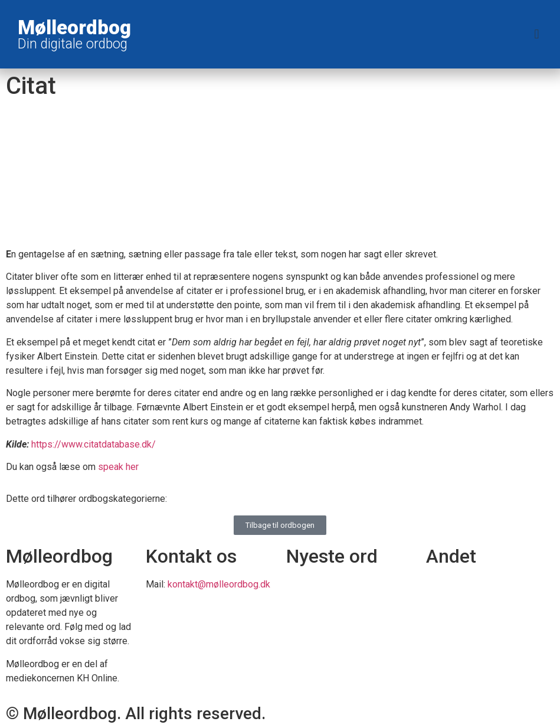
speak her (118, 467)
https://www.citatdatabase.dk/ (94, 444)
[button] (537, 35)
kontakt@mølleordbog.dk (219, 584)
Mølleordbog (74, 27)
